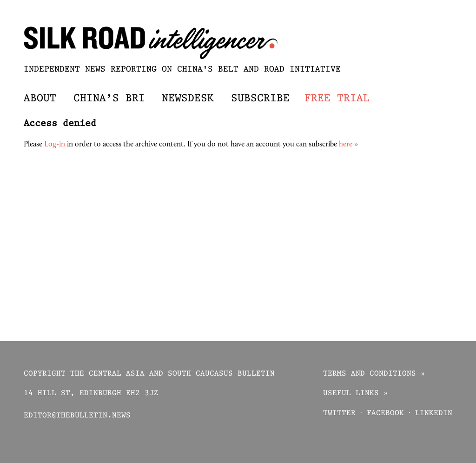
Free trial (337, 99)
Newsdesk (188, 99)
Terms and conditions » (374, 374)
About (40, 99)
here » (348, 145)
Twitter (339, 413)
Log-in (55, 145)
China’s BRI (109, 99)
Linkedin (434, 413)
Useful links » (356, 394)
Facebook (385, 413)
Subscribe (260, 99)
